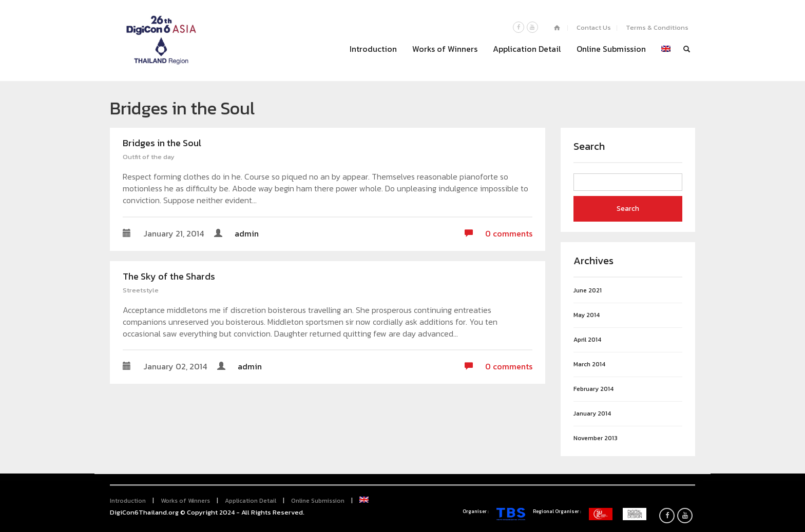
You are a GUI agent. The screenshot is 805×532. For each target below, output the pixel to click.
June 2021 (588, 291)
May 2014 (587, 315)
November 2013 (596, 438)
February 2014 (593, 389)
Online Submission (611, 49)
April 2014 (587, 340)
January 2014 (592, 414)
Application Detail (527, 49)
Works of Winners (445, 49)
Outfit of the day (149, 157)
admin (247, 233)
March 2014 (589, 364)
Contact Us (594, 27)
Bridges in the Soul (162, 143)
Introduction (373, 49)
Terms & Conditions (657, 27)
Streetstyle (141, 290)
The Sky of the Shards (169, 276)
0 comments (499, 234)
